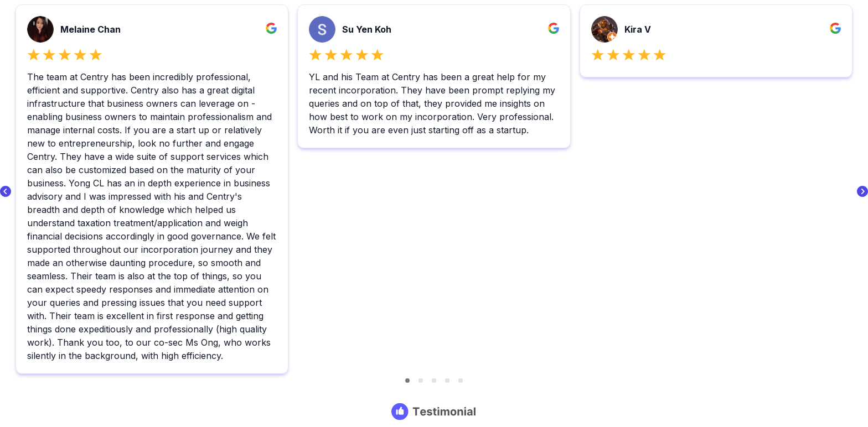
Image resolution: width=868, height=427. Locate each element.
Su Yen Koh (367, 29)
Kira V (638, 29)
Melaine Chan (91, 29)
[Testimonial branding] (434, 412)
